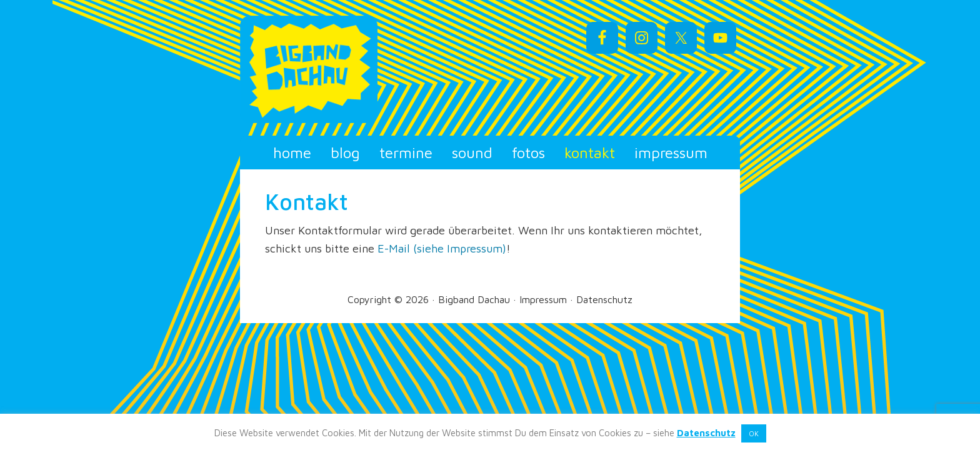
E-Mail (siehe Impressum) (442, 248)
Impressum (543, 299)
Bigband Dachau (352, 69)
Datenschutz (604, 299)
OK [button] (754, 433)
